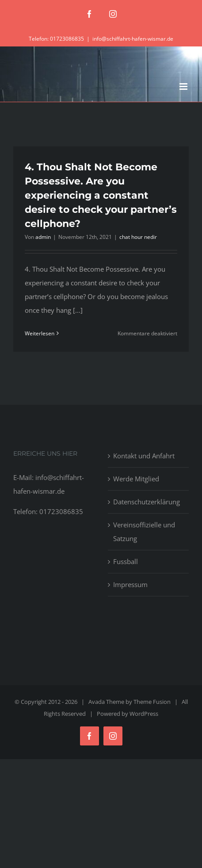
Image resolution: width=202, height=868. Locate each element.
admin (43, 237)
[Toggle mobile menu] (184, 86)
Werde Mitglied (136, 479)
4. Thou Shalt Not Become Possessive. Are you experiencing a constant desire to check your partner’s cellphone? (101, 195)
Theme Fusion (152, 702)
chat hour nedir (138, 237)
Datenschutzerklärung (147, 502)
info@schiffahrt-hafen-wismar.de (133, 39)
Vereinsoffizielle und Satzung (144, 532)
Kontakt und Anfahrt (144, 456)
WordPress (144, 714)
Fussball (126, 561)
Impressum (130, 584)
